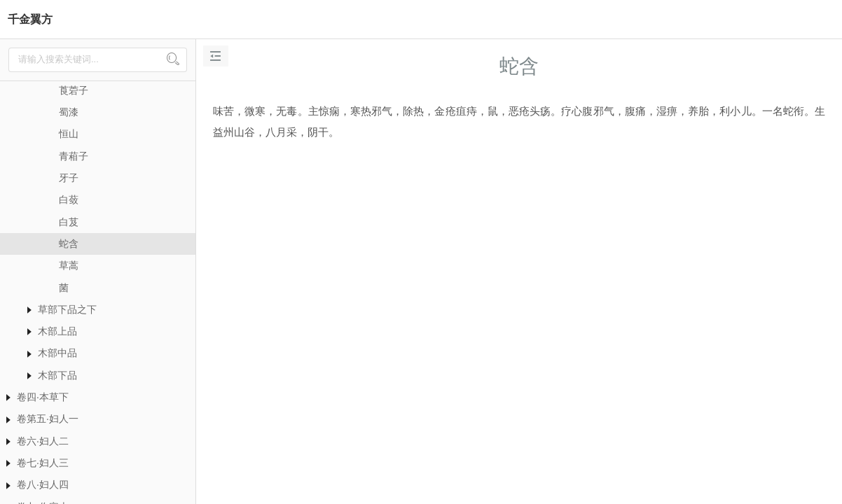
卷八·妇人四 (43, 484)
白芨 (69, 222)
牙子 (69, 178)
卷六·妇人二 (43, 441)
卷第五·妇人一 (48, 419)
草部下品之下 (67, 309)
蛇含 (69, 244)
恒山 (69, 134)
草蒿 (69, 265)
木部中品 (57, 353)
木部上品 (57, 331)
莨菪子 (74, 90)
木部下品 (57, 375)
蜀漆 (69, 112)
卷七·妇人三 (43, 463)
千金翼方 (30, 19)
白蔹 (69, 199)
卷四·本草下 (43, 397)
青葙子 (74, 156)
